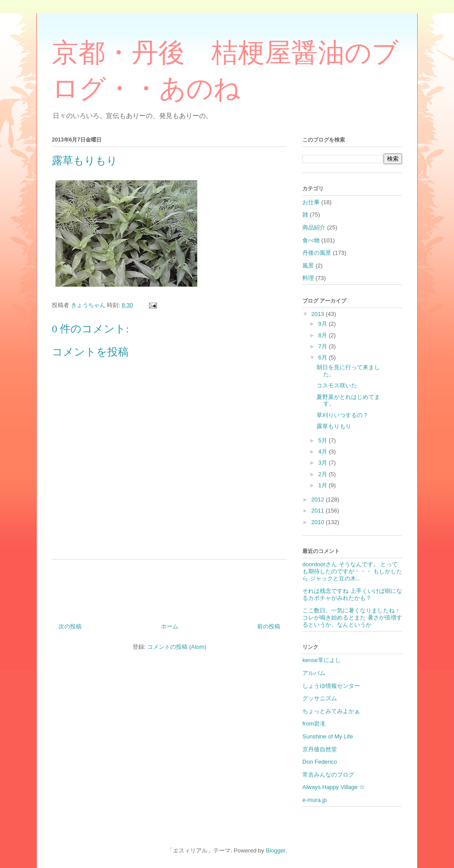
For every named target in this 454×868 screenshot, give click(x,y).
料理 (308, 278)
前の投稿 (269, 626)
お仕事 (311, 202)
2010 (319, 522)
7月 (324, 346)
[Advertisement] (169, 588)
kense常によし (322, 660)
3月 (324, 463)
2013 (319, 314)
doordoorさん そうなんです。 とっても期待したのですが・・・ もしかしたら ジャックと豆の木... (352, 571)
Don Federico (320, 762)
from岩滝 (314, 724)
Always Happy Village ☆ (334, 787)
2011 (319, 511)
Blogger (275, 850)
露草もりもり (334, 426)
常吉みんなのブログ (328, 775)
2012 (319, 499)
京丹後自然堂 (320, 749)
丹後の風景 (317, 253)
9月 (324, 324)
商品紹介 (314, 227)
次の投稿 (70, 626)
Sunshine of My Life (328, 736)
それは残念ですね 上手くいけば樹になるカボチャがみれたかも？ (352, 594)
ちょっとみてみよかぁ (331, 711)
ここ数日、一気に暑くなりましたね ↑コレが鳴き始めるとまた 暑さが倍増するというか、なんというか (352, 617)
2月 (324, 474)
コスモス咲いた (337, 385)
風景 (308, 266)
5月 (324, 440)
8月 (324, 335)
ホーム (170, 626)
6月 (324, 357)
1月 (324, 485)
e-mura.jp (315, 800)
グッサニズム (320, 698)
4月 (324, 452)
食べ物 (311, 240)
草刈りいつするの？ (342, 415)
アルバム (314, 673)
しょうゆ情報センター (331, 686)
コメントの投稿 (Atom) (177, 647)
